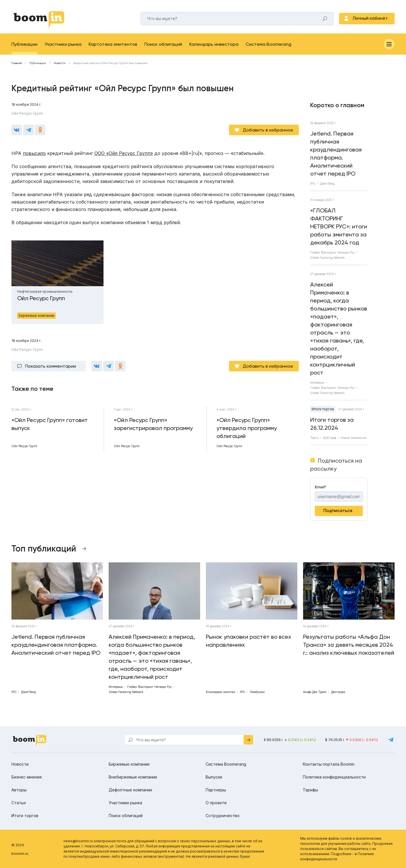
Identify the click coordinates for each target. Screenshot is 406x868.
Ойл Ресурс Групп (27, 113)
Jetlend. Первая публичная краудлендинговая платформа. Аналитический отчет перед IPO (336, 154)
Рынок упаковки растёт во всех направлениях (248, 641)
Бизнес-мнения (27, 777)
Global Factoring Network (328, 258)
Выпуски (214, 777)
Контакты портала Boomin (329, 764)
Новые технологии (354, 438)
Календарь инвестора (214, 44)
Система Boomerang (268, 44)
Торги (314, 438)
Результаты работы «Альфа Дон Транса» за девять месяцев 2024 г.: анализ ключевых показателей (349, 645)
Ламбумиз (257, 692)
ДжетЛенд (327, 184)
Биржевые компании (129, 764)
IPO (313, 184)
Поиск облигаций (163, 44)
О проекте (216, 803)
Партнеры (216, 790)
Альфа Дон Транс (315, 692)
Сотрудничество (223, 816)
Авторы (19, 790)
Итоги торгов (323, 409)
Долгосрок (338, 692)
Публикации (24, 44)
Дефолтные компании (130, 790)
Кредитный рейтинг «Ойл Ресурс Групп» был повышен (110, 63)
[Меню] (389, 44)
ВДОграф (330, 438)
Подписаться (338, 510)
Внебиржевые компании (133, 777)
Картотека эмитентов (113, 44)
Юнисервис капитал (221, 692)
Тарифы (310, 790)
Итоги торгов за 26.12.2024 (332, 424)
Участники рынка (63, 44)
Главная (17, 63)
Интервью (317, 383)
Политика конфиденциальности (334, 777)
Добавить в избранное (268, 130)
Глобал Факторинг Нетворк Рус (333, 252)
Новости (60, 63)
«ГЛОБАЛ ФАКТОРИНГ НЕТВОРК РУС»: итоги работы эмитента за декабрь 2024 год (339, 226)
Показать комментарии (51, 366)
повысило (34, 153)
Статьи (19, 803)
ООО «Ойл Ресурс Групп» (124, 153)
